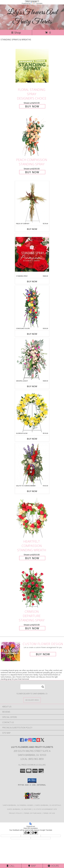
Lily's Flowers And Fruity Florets (32, 17)
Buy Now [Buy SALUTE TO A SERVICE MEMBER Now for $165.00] (32, 491)
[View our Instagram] (30, 741)
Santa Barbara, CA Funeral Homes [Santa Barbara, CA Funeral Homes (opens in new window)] (18, 805)
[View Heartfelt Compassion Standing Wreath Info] (32, 517)
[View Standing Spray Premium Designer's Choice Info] (32, 254)
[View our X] (42, 741)
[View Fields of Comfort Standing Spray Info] (32, 202)
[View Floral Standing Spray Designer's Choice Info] (32, 66)
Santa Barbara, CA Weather (19, 809)
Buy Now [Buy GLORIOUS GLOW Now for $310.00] (32, 439)
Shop (16, 32)
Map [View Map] (32, 866)
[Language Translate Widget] (32, 1)
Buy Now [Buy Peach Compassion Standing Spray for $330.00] (32, 172)
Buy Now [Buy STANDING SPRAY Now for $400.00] (32, 281)
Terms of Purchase (33, 813)
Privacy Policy (16, 813)
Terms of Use (49, 813)
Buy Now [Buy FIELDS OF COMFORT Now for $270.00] (32, 229)
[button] (32, 781)
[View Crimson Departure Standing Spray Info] (32, 588)
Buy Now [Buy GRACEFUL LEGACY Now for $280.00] (32, 386)
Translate (37, 3)
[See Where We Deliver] (32, 700)
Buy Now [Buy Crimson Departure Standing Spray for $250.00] (32, 628)
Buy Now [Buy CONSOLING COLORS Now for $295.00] (32, 334)
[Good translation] (27, 833)
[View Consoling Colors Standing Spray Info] (32, 307)
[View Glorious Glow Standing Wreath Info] (32, 411)
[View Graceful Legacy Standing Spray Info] (32, 359)
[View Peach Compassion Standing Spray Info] (32, 136)
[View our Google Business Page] (26, 741)
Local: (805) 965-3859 (32, 759)
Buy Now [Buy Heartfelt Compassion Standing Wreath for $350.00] (32, 558)
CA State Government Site (45, 809)
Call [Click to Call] (11, 866)
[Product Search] (33, 687)
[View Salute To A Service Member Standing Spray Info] (32, 464)
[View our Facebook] (22, 741)
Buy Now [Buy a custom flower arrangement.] (43, 654)
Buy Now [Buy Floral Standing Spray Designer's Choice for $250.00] (32, 106)
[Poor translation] (34, 833)
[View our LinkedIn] (34, 741)
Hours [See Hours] (53, 866)
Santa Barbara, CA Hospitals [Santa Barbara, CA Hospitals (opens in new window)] (48, 805)
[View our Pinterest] (38, 741)
